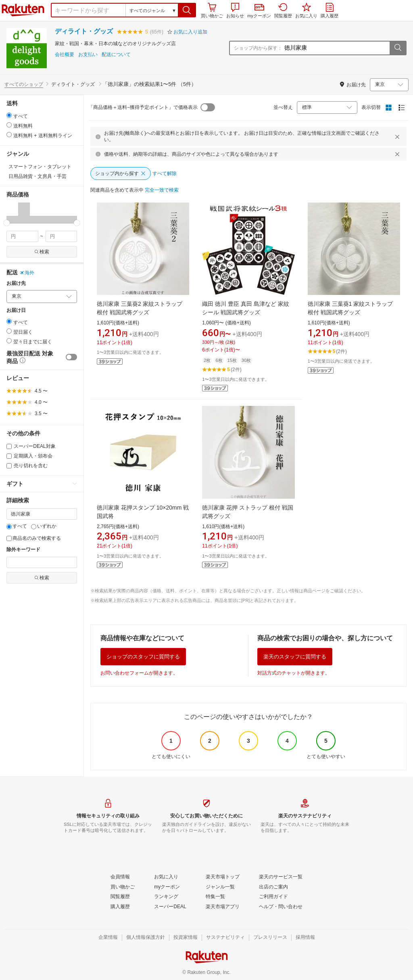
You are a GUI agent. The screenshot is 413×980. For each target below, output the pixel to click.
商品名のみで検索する (34, 538)
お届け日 (16, 310)
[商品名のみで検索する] (9, 538)
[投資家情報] (186, 938)
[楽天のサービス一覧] (281, 877)
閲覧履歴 (283, 10)
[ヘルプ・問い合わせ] (281, 907)
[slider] (7, 223)
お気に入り (306, 10)
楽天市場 (23, 10)
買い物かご (212, 10)
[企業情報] (108, 938)
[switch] (71, 357)
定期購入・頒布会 (29, 456)
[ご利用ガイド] (273, 897)
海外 (27, 273)
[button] (187, 10)
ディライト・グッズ (84, 31)
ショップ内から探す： (258, 48)
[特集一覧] (215, 897)
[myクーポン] (167, 887)
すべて (17, 526)
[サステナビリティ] (225, 938)
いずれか (44, 526)
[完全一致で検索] (162, 190)
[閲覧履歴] (120, 897)
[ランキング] (166, 897)
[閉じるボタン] (398, 137)
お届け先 (16, 283)
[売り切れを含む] (9, 466)
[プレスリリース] (270, 938)
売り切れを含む (27, 466)
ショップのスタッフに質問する (143, 657)
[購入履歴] (120, 907)
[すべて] (9, 527)
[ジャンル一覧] (220, 887)
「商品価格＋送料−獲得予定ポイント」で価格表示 (143, 107)
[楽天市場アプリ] (223, 907)
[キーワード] (42, 514)
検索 (42, 252)
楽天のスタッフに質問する (295, 657)
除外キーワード (23, 550)
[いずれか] (34, 527)
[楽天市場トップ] (223, 877)
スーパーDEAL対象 (31, 446)
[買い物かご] (123, 887)
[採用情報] (305, 938)
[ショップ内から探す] (121, 173)
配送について (116, 55)
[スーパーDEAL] (170, 907)
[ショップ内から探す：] (336, 48)
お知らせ (235, 10)
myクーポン (259, 11)
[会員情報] (120, 877)
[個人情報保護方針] (146, 938)
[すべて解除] (165, 174)
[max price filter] (62, 236)
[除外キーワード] (42, 562)
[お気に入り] (166, 877)
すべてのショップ (24, 84)
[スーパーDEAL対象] (9, 446)
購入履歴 (330, 10)
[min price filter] (22, 236)
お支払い (88, 55)
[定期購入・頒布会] (9, 456)
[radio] (9, 115)
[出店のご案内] (273, 887)
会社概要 (65, 55)
